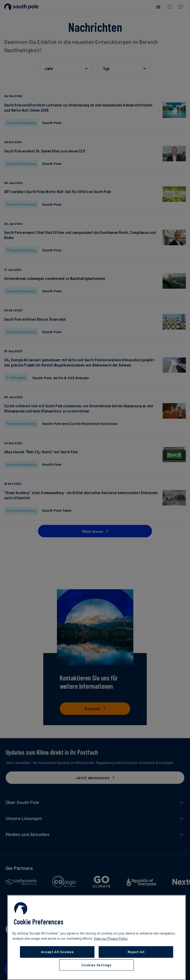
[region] (97, 937)
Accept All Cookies (57, 952)
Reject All (136, 952)
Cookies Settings (97, 965)
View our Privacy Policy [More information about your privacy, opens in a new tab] (111, 938)
